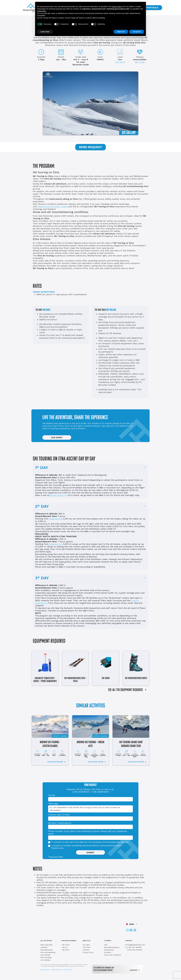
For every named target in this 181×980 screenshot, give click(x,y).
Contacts (108, 952)
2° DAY (42, 506)
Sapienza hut (56, 519)
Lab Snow (66, 945)
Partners (86, 950)
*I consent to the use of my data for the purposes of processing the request (90, 842)
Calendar (44, 947)
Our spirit (86, 945)
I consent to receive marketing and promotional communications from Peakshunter (86, 847)
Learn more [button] (45, 32)
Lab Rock (65, 950)
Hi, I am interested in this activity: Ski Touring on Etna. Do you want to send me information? (90, 809)
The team (87, 947)
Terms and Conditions (112, 955)
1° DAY (42, 468)
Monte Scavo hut (59, 495)
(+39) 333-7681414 (133, 947)
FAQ (106, 945)
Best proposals (46, 945)
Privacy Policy (88, 952)
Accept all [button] (137, 32)
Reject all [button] (121, 32)
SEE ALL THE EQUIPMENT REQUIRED (128, 690)
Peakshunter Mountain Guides (53, 207)
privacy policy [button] (117, 7)
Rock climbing (46, 957)
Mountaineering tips (112, 947)
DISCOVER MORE (135, 970)
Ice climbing (45, 960)
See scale (120, 62)
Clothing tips (109, 950)
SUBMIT (90, 852)
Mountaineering (46, 950)
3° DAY (42, 578)
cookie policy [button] (41, 11)
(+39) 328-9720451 (134, 950)
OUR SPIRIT (57, 437)
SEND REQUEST (90, 147)
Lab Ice (65, 947)
